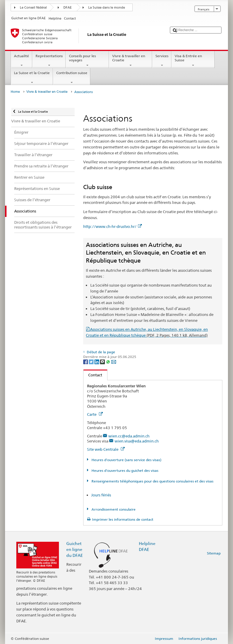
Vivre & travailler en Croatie (131, 61)
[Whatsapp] (109, 361)
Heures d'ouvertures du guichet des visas (124, 470)
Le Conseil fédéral (33, 8)
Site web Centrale (106, 449)
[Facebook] (86, 361)
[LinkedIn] (97, 361)
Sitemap (214, 553)
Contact (93, 375)
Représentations (49, 61)
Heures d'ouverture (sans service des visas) (126, 460)
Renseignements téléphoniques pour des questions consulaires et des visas (152, 481)
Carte (95, 414)
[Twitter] (92, 361)
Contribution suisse (72, 78)
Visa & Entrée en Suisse (193, 61)
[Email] (114, 361)
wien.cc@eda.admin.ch (129, 436)
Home (15, 92)
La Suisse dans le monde (107, 8)
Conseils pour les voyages (87, 61)
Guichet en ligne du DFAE (75, 549)
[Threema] (103, 361)
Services (162, 61)
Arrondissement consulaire (113, 509)
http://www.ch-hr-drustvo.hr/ (113, 226)
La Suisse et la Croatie (32, 78)
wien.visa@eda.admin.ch (137, 441)
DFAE (68, 8)
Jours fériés (101, 495)
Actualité (22, 61)
